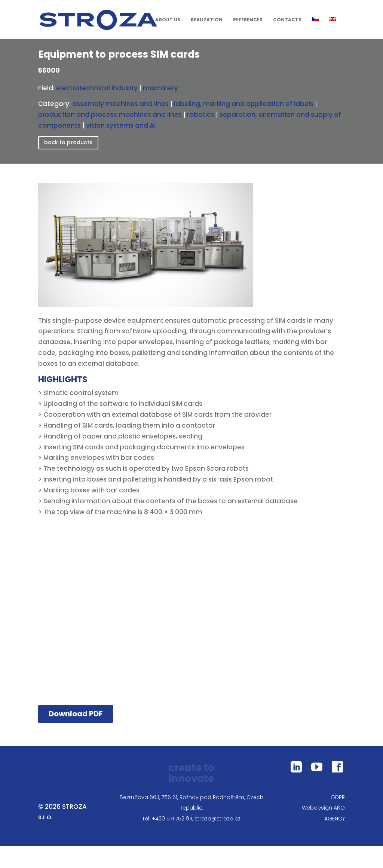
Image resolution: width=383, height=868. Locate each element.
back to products (68, 142)
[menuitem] (318, 28)
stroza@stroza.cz (217, 819)
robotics (201, 115)
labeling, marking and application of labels (244, 104)
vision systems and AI (121, 125)
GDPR (338, 797)
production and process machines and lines (110, 115)
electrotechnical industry (97, 88)
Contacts (287, 20)
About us (168, 20)
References (248, 20)
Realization (207, 20)
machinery (160, 88)
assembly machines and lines (120, 104)
